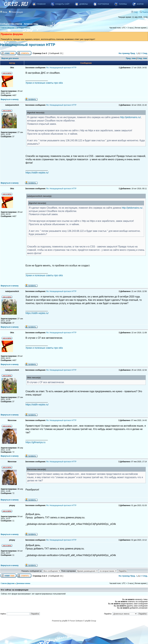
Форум (140, 4)
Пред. (133, 53)
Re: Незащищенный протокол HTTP (61, 68)
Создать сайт (62, 4)
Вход (4, 12)
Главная (41, 4)
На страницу (124, 53)
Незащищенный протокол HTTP (28, 45)
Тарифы (123, 4)
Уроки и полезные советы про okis (44, 83)
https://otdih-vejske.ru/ (37, 173)
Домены (84, 4)
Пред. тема (131, 58)
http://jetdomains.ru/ (130, 117)
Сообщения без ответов (11, 24)
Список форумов (8, 28)
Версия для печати (10, 58)
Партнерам (103, 4)
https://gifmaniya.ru (35, 442)
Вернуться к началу (10, 99)
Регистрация (16, 12)
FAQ (134, 12)
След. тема (142, 58)
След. (145, 53)
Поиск (144, 12)
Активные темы (31, 24)
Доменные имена (23, 28)
